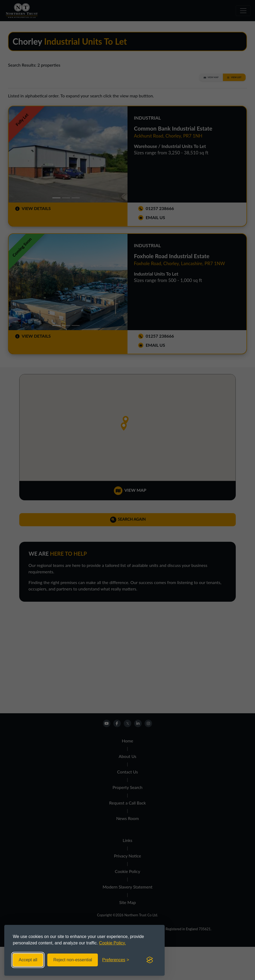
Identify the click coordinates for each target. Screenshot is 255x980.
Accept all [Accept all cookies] (28, 960)
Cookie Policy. (113, 943)
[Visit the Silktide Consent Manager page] (150, 960)
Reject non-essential (73, 960)
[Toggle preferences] (116, 960)
